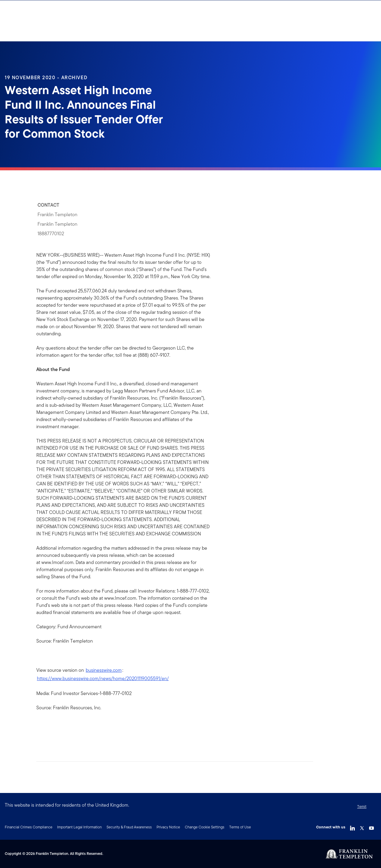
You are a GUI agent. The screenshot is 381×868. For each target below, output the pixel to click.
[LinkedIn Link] (352, 827)
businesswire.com (104, 670)
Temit (362, 807)
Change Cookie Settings (205, 827)
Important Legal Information (79, 827)
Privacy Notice (168, 827)
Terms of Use (240, 827)
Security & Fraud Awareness (129, 827)
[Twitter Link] (362, 827)
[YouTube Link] (371, 827)
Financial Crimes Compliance (29, 827)
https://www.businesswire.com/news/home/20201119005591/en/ (103, 678)
